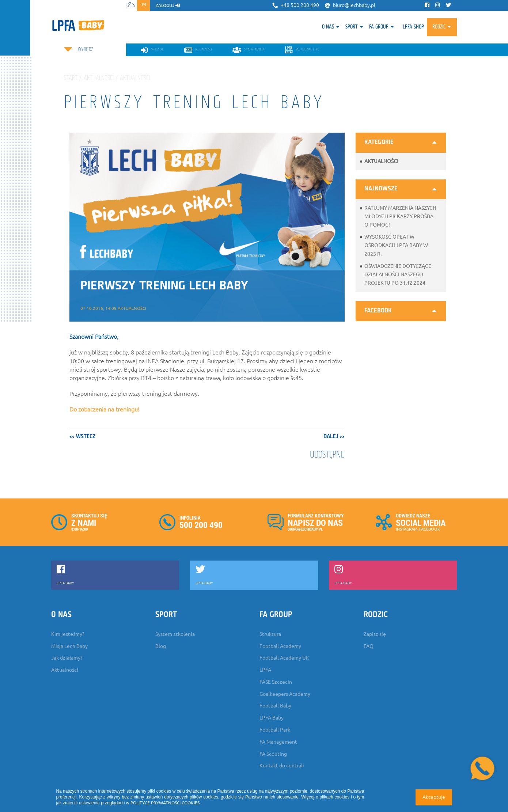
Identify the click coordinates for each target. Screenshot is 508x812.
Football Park (275, 730)
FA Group (379, 27)
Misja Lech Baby (69, 646)
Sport (352, 27)
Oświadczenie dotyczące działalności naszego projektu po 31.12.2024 (398, 274)
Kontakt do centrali (282, 766)
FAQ (369, 646)
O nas (328, 27)
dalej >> (334, 437)
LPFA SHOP (413, 27)
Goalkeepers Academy (285, 694)
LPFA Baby (272, 718)
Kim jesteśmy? (68, 634)
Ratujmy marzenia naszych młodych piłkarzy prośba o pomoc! (400, 216)
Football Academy (280, 646)
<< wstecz (82, 437)
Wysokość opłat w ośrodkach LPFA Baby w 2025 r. (396, 245)
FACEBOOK (430, 529)
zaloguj (168, 5)
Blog (161, 646)
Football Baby (275, 706)
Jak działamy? (67, 658)
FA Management (278, 742)
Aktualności (381, 161)
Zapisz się (375, 634)
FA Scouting (273, 754)
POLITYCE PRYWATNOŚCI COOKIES (165, 803)
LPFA (265, 670)
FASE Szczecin (276, 682)
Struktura (270, 634)
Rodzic (439, 27)
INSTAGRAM (407, 529)
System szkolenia (175, 634)
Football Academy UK (284, 658)
